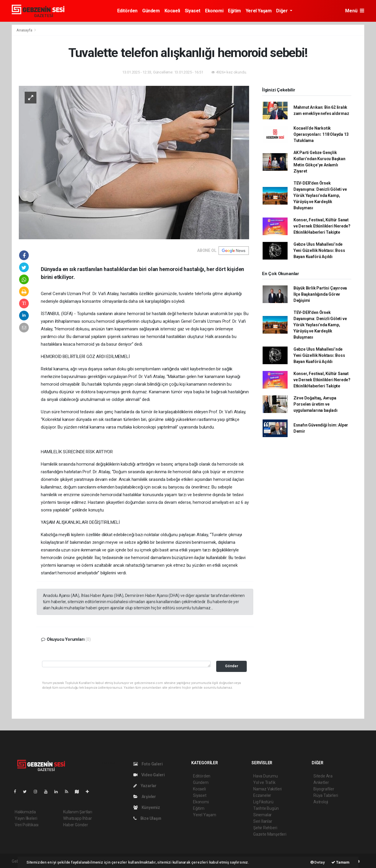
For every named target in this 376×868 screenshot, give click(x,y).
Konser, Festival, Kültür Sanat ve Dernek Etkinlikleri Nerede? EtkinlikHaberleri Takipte (322, 226)
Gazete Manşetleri (270, 834)
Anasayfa (25, 30)
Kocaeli (172, 11)
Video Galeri (149, 775)
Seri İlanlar (263, 821)
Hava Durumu (266, 776)
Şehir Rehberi (265, 828)
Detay (318, 862)
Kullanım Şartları (78, 812)
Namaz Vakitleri (267, 789)
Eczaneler (262, 795)
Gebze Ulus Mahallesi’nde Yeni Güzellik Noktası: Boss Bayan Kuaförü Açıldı (319, 250)
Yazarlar (145, 786)
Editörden (127, 11)
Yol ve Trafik (264, 782)
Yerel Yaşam (259, 11)
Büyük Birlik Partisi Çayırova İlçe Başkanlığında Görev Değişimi (320, 294)
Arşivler (145, 797)
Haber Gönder (76, 825)
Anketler (321, 782)
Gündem (151, 11)
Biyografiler (324, 789)
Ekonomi (214, 11)
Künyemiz (147, 807)
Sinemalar (262, 815)
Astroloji (321, 802)
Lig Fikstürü (263, 802)
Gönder (232, 666)
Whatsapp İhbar (77, 818)
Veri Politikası (27, 825)
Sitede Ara (323, 776)
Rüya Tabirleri (326, 795)
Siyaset (193, 11)
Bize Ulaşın (147, 818)
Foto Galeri (148, 764)
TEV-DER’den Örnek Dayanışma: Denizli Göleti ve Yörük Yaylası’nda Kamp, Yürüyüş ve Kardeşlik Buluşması (320, 195)
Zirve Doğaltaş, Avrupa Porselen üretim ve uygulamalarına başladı (315, 404)
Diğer (282, 11)
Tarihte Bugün (266, 808)
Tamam (340, 862)
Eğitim (234, 11)
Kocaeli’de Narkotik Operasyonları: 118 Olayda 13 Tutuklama (321, 134)
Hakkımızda (25, 812)
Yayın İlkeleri (26, 818)
